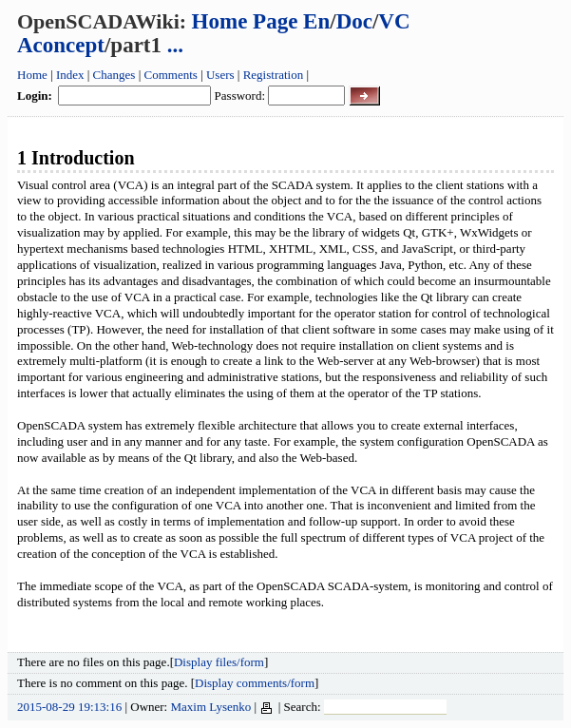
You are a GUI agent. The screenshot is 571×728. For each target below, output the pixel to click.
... (175, 45)
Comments (171, 75)
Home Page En (261, 21)
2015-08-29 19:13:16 (69, 707)
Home (32, 75)
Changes (114, 75)
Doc (354, 21)
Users (220, 75)
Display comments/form (255, 683)
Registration (274, 75)
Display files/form (219, 662)
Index (70, 75)
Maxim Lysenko (210, 707)
